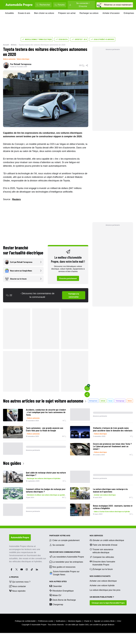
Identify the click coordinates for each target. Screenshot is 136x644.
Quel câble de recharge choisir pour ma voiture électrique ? (46, 474)
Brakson (111, 625)
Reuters (16, 199)
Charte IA (88, 621)
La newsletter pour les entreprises (66, 562)
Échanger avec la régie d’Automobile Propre (108, 603)
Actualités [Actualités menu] (9, 13)
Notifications (61, 621)
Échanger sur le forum (101, 569)
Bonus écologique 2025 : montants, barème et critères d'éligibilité (113, 507)
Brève (130, 401)
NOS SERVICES (96, 536)
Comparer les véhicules (102, 557)
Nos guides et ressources (62, 567)
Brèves (14, 45)
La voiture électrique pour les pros (105, 590)
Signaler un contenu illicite (104, 621)
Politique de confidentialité (25, 621)
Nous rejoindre (17, 591)
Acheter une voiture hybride (102, 585)
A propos (14, 577)
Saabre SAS (84, 625)
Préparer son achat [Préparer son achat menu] (67, 13)
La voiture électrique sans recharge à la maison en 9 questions (110, 490)
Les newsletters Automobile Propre (67, 557)
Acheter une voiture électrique (105, 495)
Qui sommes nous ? (20, 582)
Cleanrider (56, 586)
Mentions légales (75, 621)
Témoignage (120, 401)
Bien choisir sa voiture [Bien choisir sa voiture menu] (44, 13)
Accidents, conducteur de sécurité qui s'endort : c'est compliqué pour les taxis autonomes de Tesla (46, 412)
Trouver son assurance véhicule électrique (101, 551)
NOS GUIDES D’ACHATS (100, 576)
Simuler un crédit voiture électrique (107, 540)
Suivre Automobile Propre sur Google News (64, 573)
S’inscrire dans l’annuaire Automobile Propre (102, 563)
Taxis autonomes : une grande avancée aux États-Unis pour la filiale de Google (45, 429)
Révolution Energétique (61, 591)
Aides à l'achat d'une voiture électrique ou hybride (112, 511)
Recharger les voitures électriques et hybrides (44, 478)
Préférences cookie (46, 621)
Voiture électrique (23, 59)
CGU (119, 621)
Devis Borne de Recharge (63, 600)
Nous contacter (18, 586)
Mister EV (55, 595)
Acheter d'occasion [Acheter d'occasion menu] (111, 13)
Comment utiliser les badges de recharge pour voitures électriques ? (46, 490)
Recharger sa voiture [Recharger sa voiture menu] (89, 13)
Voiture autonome (9, 59)
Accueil (6, 45)
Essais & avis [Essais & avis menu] (24, 13)
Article (103, 401)
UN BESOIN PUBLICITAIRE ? (102, 597)
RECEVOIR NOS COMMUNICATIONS (65, 552)
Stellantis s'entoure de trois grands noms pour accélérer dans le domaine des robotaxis (113, 429)
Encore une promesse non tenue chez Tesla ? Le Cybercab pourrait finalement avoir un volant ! (112, 446)
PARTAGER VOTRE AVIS (60, 536)
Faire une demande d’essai (103, 545)
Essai (110, 401)
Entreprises (93, 401)
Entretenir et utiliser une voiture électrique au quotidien (47, 495)
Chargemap (56, 604)
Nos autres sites (58, 581)
